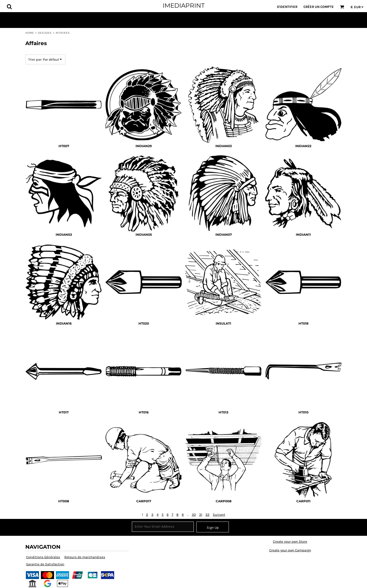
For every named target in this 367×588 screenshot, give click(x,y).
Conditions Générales (43, 557)
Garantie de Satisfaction (45, 564)
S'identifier (287, 7)
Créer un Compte (319, 7)
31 (201, 515)
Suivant (219, 515)
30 (194, 515)
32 (207, 515)
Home (30, 33)
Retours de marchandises (85, 557)
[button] (9, 7)
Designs (45, 33)
